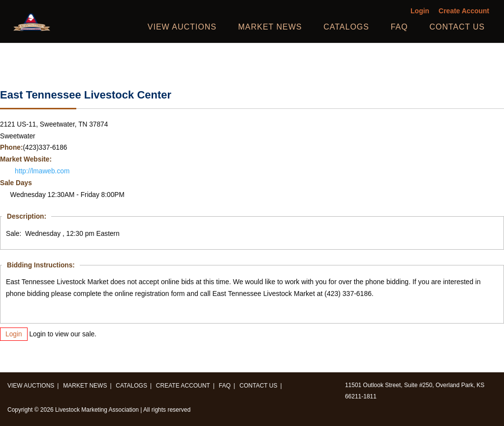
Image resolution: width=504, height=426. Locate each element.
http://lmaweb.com (42, 171)
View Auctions (182, 27)
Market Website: (26, 159)
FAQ (399, 27)
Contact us (457, 27)
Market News (270, 27)
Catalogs (346, 27)
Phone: (12, 147)
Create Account (464, 11)
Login (420, 11)
